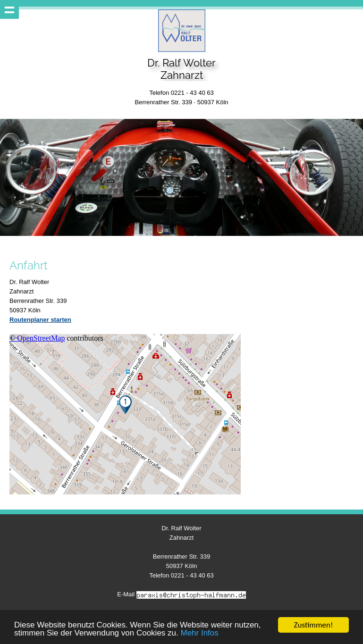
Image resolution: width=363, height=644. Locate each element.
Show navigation (9, 9)
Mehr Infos (199, 633)
